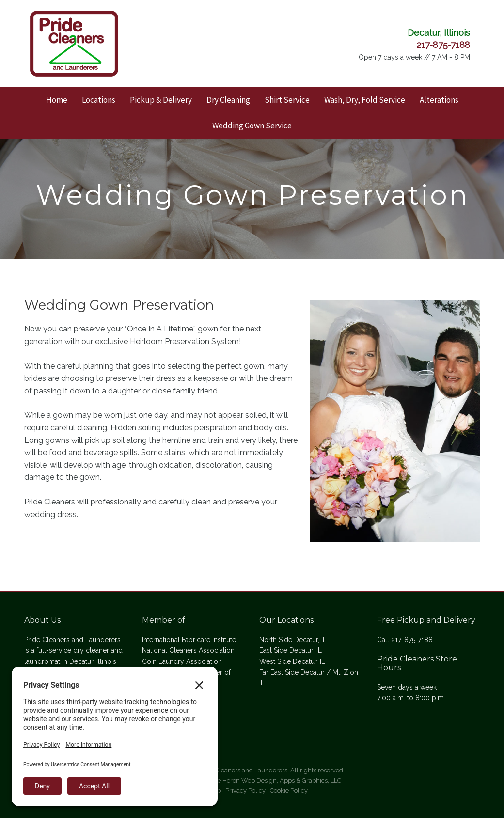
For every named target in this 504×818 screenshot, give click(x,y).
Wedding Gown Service (252, 126)
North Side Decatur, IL (293, 640)
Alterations (439, 100)
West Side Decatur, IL (292, 661)
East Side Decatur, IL (291, 650)
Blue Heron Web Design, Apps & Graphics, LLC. (275, 780)
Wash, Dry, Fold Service (365, 100)
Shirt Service (287, 100)
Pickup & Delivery (161, 100)
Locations (99, 100)
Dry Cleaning (228, 100)
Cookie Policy (289, 791)
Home (57, 100)
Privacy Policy (245, 791)
